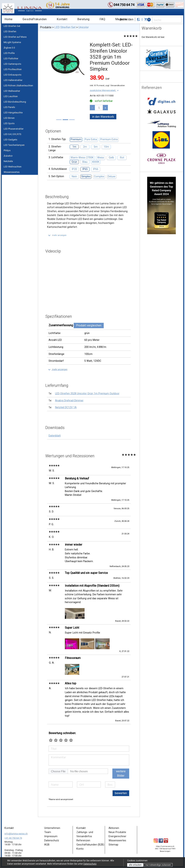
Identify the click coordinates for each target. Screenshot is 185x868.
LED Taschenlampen (14, 145)
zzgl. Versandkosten (115, 85)
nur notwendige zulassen (158, 865)
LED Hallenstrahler (13, 80)
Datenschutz (90, 864)
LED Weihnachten (13, 167)
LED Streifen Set (12, 26)
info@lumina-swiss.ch (16, 834)
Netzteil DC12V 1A (66, 407)
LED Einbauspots (12, 75)
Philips (7, 150)
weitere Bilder (121, 773)
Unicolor (84, 27)
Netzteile (8, 161)
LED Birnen (9, 118)
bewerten (121, 793)
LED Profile (9, 53)
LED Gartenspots (12, 64)
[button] (105, 90)
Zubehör (8, 156)
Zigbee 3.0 (9, 48)
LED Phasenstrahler (14, 129)
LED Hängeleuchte (13, 113)
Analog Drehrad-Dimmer (69, 401)
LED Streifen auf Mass (15, 37)
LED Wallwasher (12, 91)
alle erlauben (135, 865)
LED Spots (9, 123)
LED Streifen (10, 31)
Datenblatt (55, 436)
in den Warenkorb (103, 117)
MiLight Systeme (12, 42)
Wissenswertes (12, 172)
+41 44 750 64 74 (13, 838)
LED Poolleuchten (13, 69)
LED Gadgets (10, 140)
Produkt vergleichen (89, 325)
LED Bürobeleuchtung (15, 102)
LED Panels (9, 107)
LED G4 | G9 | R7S (12, 134)
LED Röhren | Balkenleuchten (18, 86)
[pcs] (99, 108)
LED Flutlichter (11, 58)
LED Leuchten (11, 96)
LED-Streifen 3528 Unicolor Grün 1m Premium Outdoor (87, 394)
